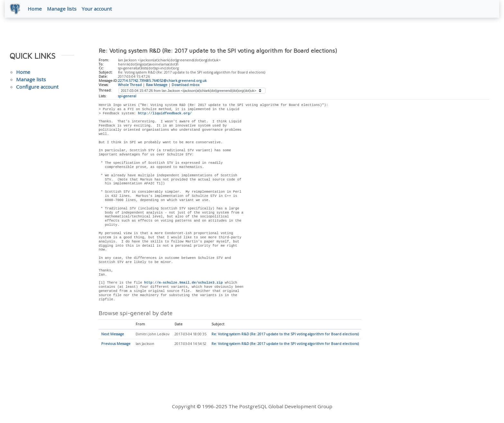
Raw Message (157, 85)
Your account (97, 9)
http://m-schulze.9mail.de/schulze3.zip (183, 283)
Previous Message (116, 344)
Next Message (113, 334)
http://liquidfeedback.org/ (165, 113)
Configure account (37, 87)
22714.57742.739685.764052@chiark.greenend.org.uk (162, 81)
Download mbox (186, 85)
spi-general (127, 96)
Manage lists (62, 9)
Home (35, 9)
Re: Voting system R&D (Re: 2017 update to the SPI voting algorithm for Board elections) (285, 334)
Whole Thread (130, 85)
